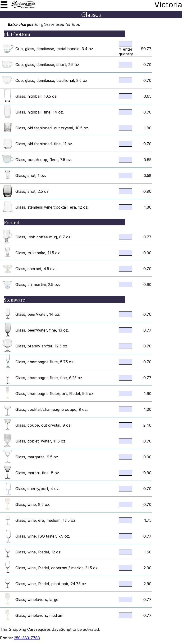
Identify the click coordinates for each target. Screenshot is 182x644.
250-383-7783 (27, 638)
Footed (12, 223)
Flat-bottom (17, 34)
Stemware (14, 300)
